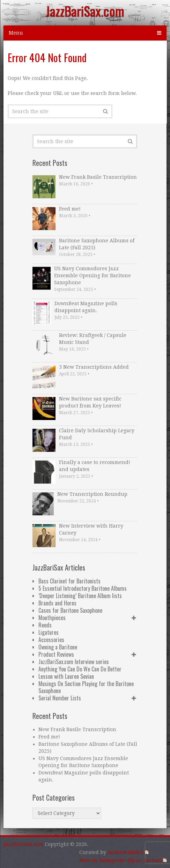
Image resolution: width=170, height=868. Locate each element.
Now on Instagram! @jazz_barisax (123, 860)
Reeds (45, 625)
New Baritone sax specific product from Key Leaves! (90, 402)
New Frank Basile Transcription (98, 177)
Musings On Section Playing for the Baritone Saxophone (86, 687)
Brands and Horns (57, 603)
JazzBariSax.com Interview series (74, 662)
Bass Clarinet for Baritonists (69, 581)
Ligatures (49, 632)
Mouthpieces (52, 618)
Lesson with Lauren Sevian (66, 676)
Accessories (51, 640)
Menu (16, 33)
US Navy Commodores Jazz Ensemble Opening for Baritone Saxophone (93, 275)
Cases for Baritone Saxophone (70, 610)
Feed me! (70, 209)
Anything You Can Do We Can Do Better (80, 669)
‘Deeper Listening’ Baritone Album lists (80, 596)
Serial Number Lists (60, 698)
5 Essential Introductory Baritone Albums (83, 588)
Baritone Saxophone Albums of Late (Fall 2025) (97, 244)
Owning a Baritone (58, 647)
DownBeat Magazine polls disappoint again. (86, 307)
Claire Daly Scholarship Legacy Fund (97, 434)
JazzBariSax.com (85, 11)
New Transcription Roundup (92, 494)
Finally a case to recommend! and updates (95, 466)
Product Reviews (56, 654)
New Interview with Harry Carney (91, 529)
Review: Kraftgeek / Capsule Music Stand (93, 339)
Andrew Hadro (128, 852)
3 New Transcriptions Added (94, 367)
